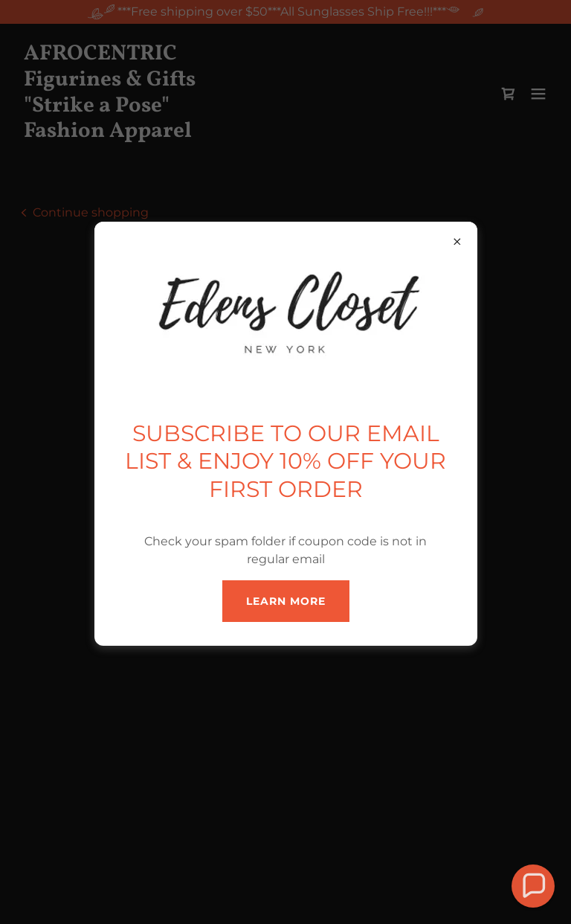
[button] (533, 886)
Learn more (286, 601)
